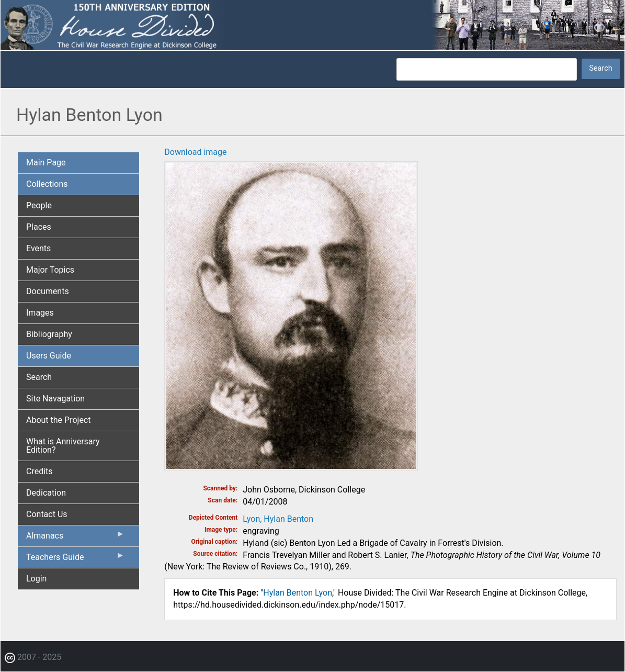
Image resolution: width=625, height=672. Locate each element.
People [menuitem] (39, 205)
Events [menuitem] (38, 248)
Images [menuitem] (40, 313)
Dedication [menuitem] (46, 493)
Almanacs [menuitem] (75, 538)
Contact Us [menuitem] (47, 514)
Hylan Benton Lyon (298, 593)
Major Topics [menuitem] (50, 270)
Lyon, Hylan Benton (278, 519)
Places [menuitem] (39, 227)
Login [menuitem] (36, 579)
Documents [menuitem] (48, 291)
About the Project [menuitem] (58, 420)
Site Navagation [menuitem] (55, 399)
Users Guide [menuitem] (49, 356)
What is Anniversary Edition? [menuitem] (63, 446)
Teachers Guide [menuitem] (75, 559)
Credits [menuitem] (39, 471)
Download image (195, 152)
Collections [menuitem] (47, 184)
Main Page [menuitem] (46, 163)
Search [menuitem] (39, 377)
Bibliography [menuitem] (49, 334)
